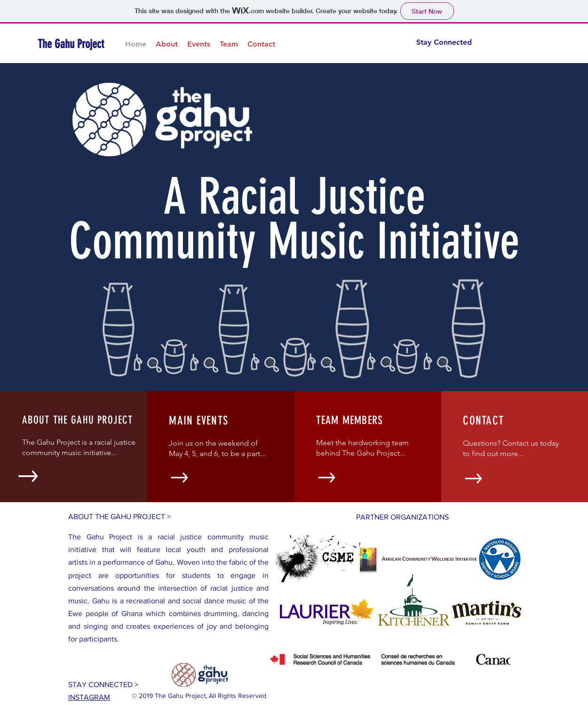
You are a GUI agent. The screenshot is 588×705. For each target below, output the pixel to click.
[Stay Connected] (440, 42)
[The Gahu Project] (80, 44)
